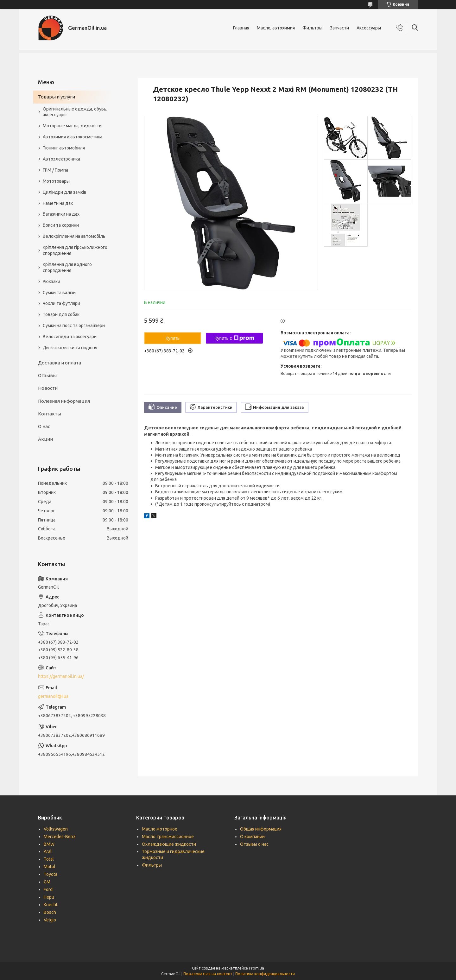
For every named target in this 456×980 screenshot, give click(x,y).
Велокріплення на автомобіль (74, 236)
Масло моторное (160, 829)
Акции (45, 439)
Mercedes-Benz (60, 837)
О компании (252, 837)
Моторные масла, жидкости (72, 126)
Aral (48, 851)
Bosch (50, 912)
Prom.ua (256, 968)
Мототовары (56, 181)
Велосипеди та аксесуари (70, 337)
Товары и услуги (57, 97)
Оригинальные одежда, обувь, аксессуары (75, 112)
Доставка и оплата (60, 363)
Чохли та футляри (61, 303)
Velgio (50, 920)
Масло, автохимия (276, 28)
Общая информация (261, 829)
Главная (241, 28)
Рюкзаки (51, 281)
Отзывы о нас (254, 844)
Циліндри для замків (65, 192)
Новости (48, 388)
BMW (49, 844)
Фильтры (312, 28)
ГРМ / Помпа (55, 170)
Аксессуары (369, 28)
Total (49, 859)
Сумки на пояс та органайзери (74, 326)
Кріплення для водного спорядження (67, 267)
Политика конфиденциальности (265, 974)
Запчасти (339, 28)
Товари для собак (61, 314)
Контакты (50, 414)
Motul (50, 867)
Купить (173, 338)
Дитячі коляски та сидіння (70, 348)
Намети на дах (58, 203)
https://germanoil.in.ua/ (61, 676)
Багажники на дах (61, 214)
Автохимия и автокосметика (73, 137)
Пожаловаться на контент (208, 974)
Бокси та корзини (61, 225)
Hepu (49, 897)
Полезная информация (64, 401)
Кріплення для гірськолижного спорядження (75, 250)
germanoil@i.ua (53, 696)
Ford (48, 889)
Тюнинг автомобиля (64, 148)
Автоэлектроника (61, 159)
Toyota (51, 874)
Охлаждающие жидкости (169, 844)
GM (47, 882)
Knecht (51, 905)
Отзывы (47, 375)
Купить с (234, 338)
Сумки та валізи (59, 293)
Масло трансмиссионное (168, 837)
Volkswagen (56, 829)
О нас (44, 426)
